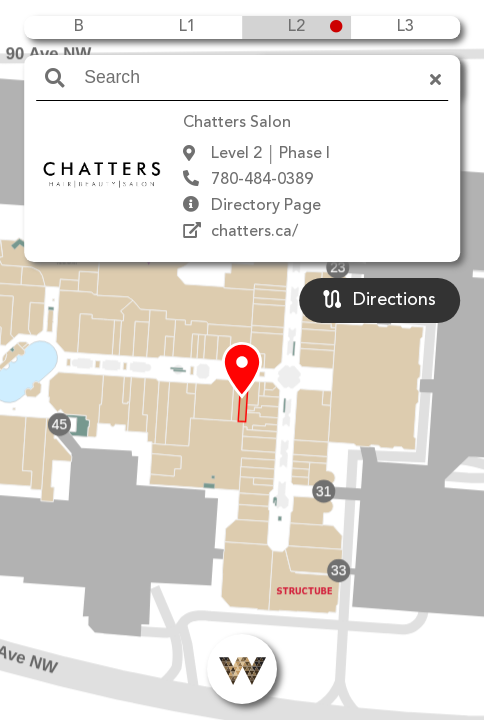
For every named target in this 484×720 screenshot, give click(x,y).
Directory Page (266, 206)
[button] (242, 371)
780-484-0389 (262, 180)
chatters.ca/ (254, 232)
